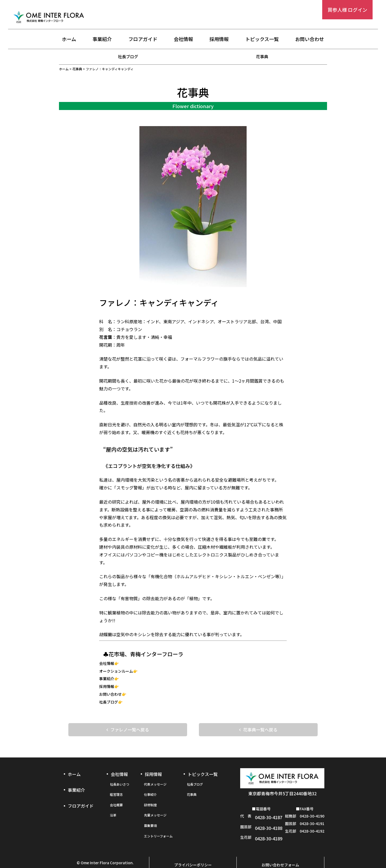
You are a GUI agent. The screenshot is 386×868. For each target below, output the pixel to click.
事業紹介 (102, 39)
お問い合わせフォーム (280, 851)
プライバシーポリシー (193, 851)
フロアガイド (143, 39)
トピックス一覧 (262, 39)
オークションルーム (116, 671)
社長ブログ (128, 56)
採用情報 (219, 39)
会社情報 (183, 39)
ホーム (69, 39)
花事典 (262, 56)
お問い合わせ (310, 39)
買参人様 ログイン (347, 10)
